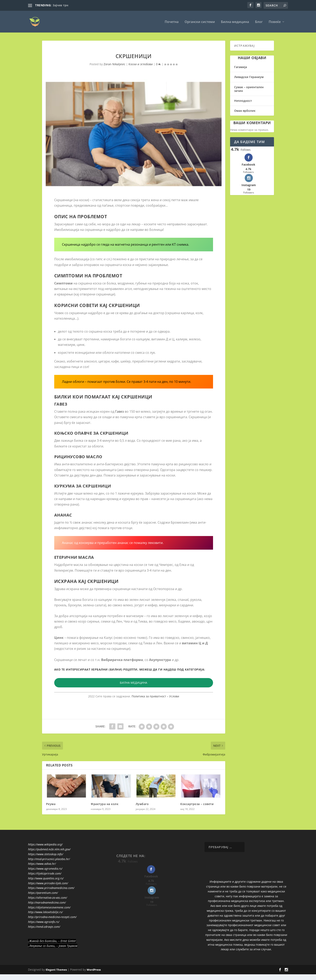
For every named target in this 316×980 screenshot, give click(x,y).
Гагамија (241, 67)
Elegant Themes (56, 969)
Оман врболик (245, 110)
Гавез (120, 411)
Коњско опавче (73, 433)
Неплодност (243, 100)
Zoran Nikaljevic (114, 64)
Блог (259, 22)
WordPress (94, 969)
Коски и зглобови (141, 64)
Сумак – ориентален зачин (249, 88)
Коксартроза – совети (197, 804)
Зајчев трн (60, 5)
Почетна (172, 22)
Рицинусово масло (78, 456)
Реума (51, 804)
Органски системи (200, 22)
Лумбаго (142, 804)
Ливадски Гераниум (249, 77)
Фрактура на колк (105, 804)
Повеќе (275, 22)
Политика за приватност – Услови (155, 696)
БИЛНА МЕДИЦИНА (134, 682)
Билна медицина (235, 22)
